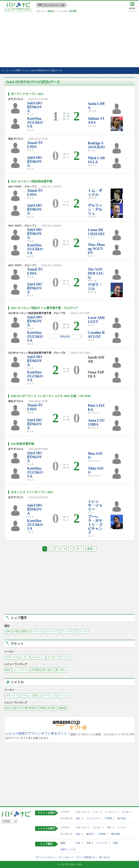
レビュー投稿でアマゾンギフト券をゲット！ (38, 734)
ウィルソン (38, 657)
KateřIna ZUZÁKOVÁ (35, 122)
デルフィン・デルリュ (95, 209)
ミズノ (25, 657)
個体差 (63, 708)
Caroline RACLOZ (96, 334)
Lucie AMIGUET (96, 320)
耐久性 (17, 708)
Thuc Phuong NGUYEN (96, 249)
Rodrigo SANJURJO (96, 145)
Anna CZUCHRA (96, 422)
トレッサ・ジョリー (95, 505)
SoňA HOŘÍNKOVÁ (35, 107)
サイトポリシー (66, 857)
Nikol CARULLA (96, 160)
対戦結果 (65, 337)
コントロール (21, 670)
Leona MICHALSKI (96, 232)
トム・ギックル (95, 193)
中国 (16, 631)
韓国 (24, 631)
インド (83, 631)
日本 (8, 631)
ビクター (53, 657)
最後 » (91, 549)
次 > (79, 549)
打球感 (36, 670)
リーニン (66, 657)
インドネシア (69, 631)
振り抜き (48, 670)
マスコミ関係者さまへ (87, 857)
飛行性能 (29, 708)
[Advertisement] (69, 40)
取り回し (61, 670)
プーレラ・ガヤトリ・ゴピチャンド (95, 525)
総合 (8, 670)
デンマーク (36, 631)
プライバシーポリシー (46, 857)
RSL (37, 696)
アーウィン (49, 696)
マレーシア (52, 631)
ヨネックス (12, 657)
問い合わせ (105, 857)
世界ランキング (68, 850)
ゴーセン (26, 696)
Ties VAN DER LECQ (96, 273)
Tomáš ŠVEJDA (35, 145)
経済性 (52, 708)
